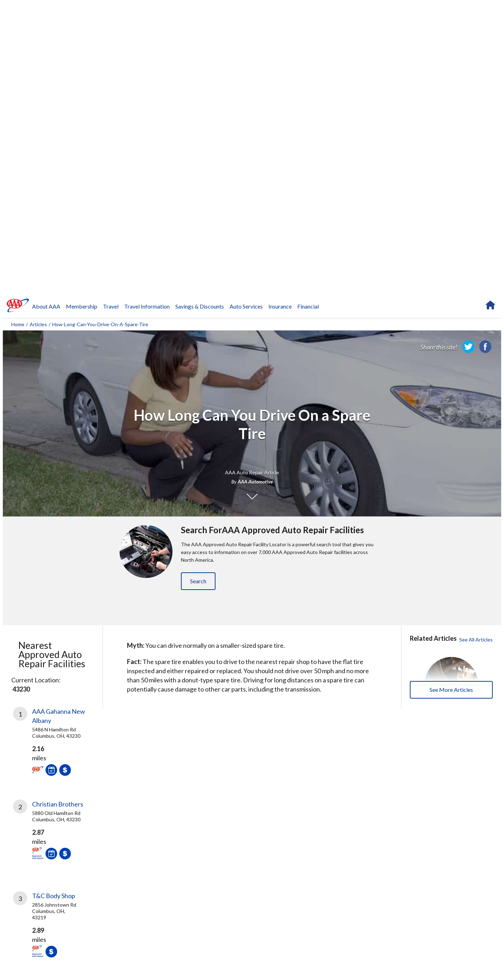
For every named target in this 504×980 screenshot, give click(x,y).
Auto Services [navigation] (246, 306)
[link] (468, 347)
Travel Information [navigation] (147, 306)
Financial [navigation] (308, 306)
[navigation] (18, 305)
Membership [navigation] (82, 306)
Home (18, 324)
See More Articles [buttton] (451, 690)
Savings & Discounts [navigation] (200, 306)
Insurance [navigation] (280, 306)
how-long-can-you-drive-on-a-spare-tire (100, 324)
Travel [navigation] (111, 306)
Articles (38, 324)
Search (198, 581)
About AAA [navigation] (46, 306)
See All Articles (476, 640)
